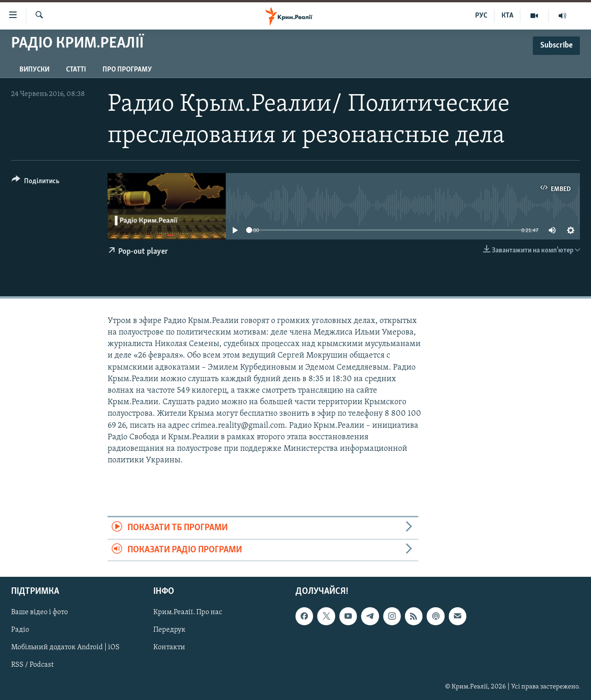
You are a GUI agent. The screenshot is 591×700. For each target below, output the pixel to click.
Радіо (20, 630)
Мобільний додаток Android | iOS (65, 647)
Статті (76, 70)
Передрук (169, 630)
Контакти (169, 647)
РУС (481, 16)
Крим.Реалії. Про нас (188, 612)
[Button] (36, 182)
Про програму (127, 70)
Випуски (34, 70)
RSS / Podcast (32, 665)
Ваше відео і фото (39, 612)
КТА (507, 16)
